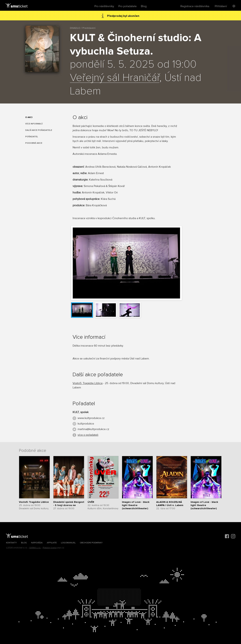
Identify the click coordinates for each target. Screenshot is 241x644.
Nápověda (37, 543)
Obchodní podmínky (91, 543)
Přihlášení (221, 6)
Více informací (34, 124)
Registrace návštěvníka (195, 6)
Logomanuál (68, 543)
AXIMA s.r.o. (35, 548)
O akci (29, 117)
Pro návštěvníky (104, 6)
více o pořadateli (88, 435)
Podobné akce (34, 143)
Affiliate (52, 543)
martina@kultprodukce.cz (93, 429)
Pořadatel (32, 137)
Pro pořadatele (127, 6)
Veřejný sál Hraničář (115, 78)
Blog (144, 6)
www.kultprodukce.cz (91, 418)
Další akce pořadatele (39, 130)
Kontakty (11, 543)
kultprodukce (86, 424)
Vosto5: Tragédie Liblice (88, 383)
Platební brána (50, 548)
